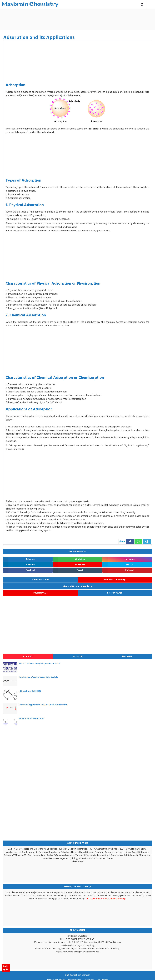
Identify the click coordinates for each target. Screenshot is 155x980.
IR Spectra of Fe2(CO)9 (30, 691)
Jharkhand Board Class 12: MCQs (19, 896)
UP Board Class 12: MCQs (112, 892)
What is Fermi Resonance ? (32, 718)
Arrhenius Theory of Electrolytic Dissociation (88, 855)
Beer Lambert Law (36, 855)
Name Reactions (40, 580)
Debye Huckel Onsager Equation (88, 852)
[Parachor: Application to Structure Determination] (10, 709)
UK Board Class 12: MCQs (108, 896)
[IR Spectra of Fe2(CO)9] (10, 695)
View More (77, 861)
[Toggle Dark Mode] (142, 5)
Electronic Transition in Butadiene (55, 852)
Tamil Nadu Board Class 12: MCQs (51, 896)
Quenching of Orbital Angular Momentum (130, 855)
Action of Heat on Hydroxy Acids (121, 852)
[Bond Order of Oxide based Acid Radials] (10, 681)
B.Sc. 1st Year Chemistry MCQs (70, 899)
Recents (77, 656)
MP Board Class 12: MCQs (137, 892)
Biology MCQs (115, 593)
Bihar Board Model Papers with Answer (54, 892)
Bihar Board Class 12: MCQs (87, 892)
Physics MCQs (40, 593)
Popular (28, 656)
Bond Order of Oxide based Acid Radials (38, 677)
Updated (127, 656)
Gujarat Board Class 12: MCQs (82, 896)
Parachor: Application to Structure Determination (43, 705)
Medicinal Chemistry (115, 580)
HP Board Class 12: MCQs (133, 896)
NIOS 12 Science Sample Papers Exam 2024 (39, 664)
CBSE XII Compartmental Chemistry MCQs (106, 899)
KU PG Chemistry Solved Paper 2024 (107, 849)
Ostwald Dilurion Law (136, 849)
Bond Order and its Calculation (43, 849)
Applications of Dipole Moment (22, 852)
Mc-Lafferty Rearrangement (56, 858)
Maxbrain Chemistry (81, 975)
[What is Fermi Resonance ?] (10, 722)
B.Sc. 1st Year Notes (17, 849)
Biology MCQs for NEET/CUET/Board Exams (92, 858)
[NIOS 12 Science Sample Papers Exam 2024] (10, 667)
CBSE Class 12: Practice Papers (20, 892)
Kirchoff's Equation (56, 855)
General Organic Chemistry (77, 586)
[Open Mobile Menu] (150, 5)
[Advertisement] (93, 20)
